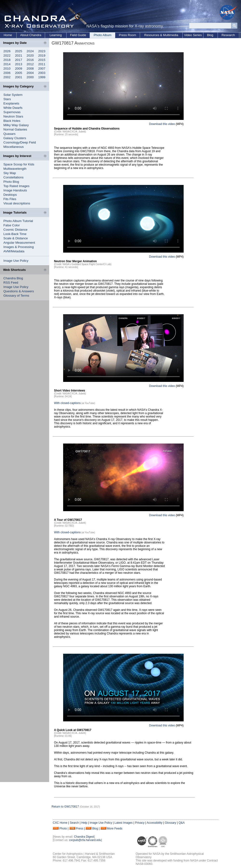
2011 (42, 64)
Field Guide (78, 35)
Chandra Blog (13, 278)
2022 (7, 55)
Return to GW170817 (65, 807)
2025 (19, 51)
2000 (30, 77)
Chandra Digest (84, 837)
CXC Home (60, 823)
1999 (42, 77)
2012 (30, 64)
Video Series (193, 35)
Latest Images (124, 823)
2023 (42, 51)
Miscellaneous (13, 147)
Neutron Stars (13, 116)
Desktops (10, 195)
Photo (63, 829)
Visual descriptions (17, 203)
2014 (7, 64)
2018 (7, 60)
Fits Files (10, 199)
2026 (7, 51)
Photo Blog (11, 182)
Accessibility (155, 823)
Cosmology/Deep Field (20, 142)
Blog (210, 35)
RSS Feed (11, 283)
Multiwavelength (15, 169)
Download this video (162, 124)
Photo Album (103, 35)
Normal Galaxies (15, 129)
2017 (19, 60)
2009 (19, 69)
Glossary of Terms (16, 296)
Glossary (171, 823)
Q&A (182, 823)
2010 (7, 69)
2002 (7, 77)
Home (8, 35)
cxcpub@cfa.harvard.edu (85, 840)
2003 (42, 73)
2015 (42, 60)
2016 (30, 60)
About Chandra (31, 35)
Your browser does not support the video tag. (123, 86)
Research (228, 35)
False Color (12, 225)
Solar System (13, 95)
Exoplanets (11, 103)
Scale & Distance (16, 238)
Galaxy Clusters (15, 138)
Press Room (127, 35)
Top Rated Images (16, 186)
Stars (7, 99)
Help (84, 823)
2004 (30, 73)
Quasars (9, 134)
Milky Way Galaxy (16, 125)
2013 (19, 64)
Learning (56, 35)
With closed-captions (67, 403)
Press (80, 829)
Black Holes (12, 121)
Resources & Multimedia (161, 35)
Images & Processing (19, 247)
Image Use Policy (16, 261)
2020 (30, 55)
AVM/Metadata (14, 251)
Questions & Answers (19, 291)
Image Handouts (15, 190)
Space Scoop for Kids (19, 164)
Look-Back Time (15, 234)
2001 (19, 77)
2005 (19, 73)
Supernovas (12, 112)
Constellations (13, 177)
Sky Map (10, 173)
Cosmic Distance (15, 230)
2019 (42, 55)
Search (74, 823)
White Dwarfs (13, 108)
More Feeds (115, 829)
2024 (30, 51)
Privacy (140, 823)
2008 (30, 69)
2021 (19, 55)
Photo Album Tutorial (18, 221)
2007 (42, 69)
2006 (7, 73)
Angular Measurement (19, 243)
